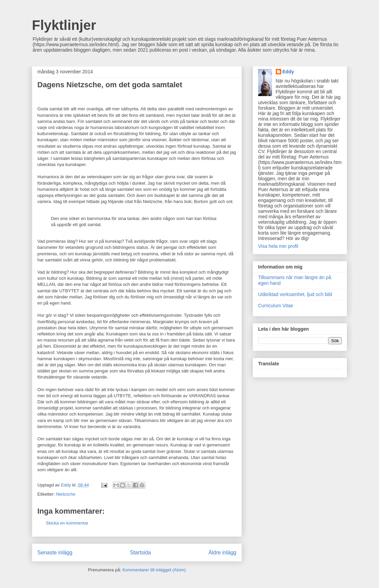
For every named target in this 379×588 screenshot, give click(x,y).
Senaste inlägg (55, 553)
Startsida (141, 553)
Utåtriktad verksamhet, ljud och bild (295, 294)
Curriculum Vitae (276, 306)
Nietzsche (66, 494)
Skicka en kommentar (67, 523)
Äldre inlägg (222, 553)
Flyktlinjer (64, 25)
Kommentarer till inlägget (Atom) (154, 570)
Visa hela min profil (278, 246)
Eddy (288, 72)
